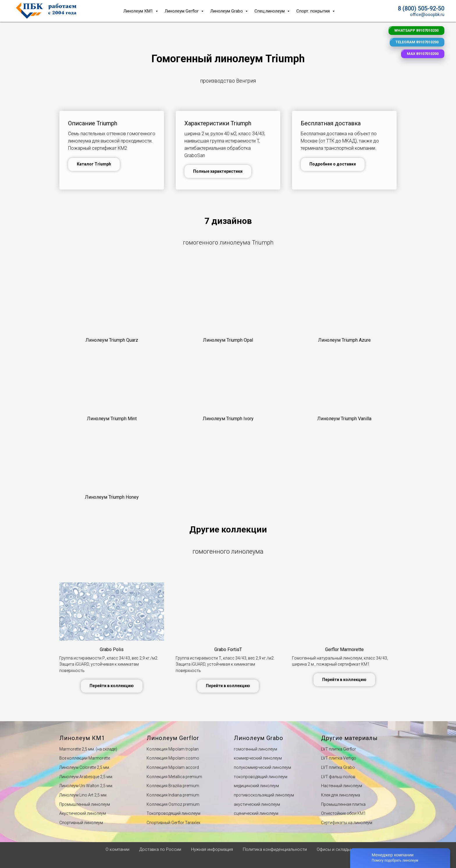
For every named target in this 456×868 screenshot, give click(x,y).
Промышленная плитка (343, 804)
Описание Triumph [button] (93, 123)
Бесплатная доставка (331, 123)
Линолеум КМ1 (139, 11)
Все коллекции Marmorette (85, 758)
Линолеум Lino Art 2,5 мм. (83, 795)
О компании (117, 849)
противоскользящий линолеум (264, 795)
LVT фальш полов (338, 777)
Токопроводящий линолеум (173, 813)
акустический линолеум (257, 804)
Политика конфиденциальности (275, 849)
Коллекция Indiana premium (173, 795)
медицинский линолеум (256, 786)
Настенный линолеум (342, 786)
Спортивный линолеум (81, 823)
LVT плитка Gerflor (339, 749)
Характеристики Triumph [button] (218, 123)
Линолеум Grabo (227, 11)
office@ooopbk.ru (427, 15)
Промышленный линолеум (85, 804)
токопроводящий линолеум (261, 777)
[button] (112, 340)
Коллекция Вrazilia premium (173, 786)
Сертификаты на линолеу (345, 823)
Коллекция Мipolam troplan (173, 749)
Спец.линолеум (270, 11)
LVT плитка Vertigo (339, 758)
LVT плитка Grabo (338, 767)
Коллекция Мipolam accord (173, 767)
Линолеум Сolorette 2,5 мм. (85, 767)
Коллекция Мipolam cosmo (173, 758)
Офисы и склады (334, 849)
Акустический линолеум (83, 813)
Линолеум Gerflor (182, 11)
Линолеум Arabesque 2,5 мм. (86, 777)
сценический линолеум (256, 813)
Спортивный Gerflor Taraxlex (173, 823)
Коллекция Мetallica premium (174, 777)
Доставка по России (160, 849)
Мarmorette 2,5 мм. (77, 749)
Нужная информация (212, 849)
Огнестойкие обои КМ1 (343, 813)
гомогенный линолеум (255, 749)
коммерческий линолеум (258, 758)
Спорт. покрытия (314, 11)
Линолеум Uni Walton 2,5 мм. (86, 786)
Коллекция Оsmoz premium (173, 804)
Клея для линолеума (341, 795)
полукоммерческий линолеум (262, 767)
